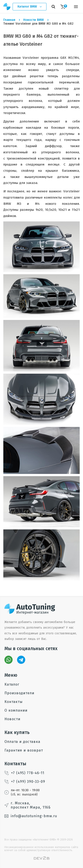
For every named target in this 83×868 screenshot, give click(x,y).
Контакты (14, 702)
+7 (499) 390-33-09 (25, 782)
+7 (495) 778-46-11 (24, 773)
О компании (16, 710)
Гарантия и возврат (24, 750)
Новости (12, 719)
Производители (19, 693)
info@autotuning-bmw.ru (31, 816)
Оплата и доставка (22, 742)
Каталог (12, 684)
